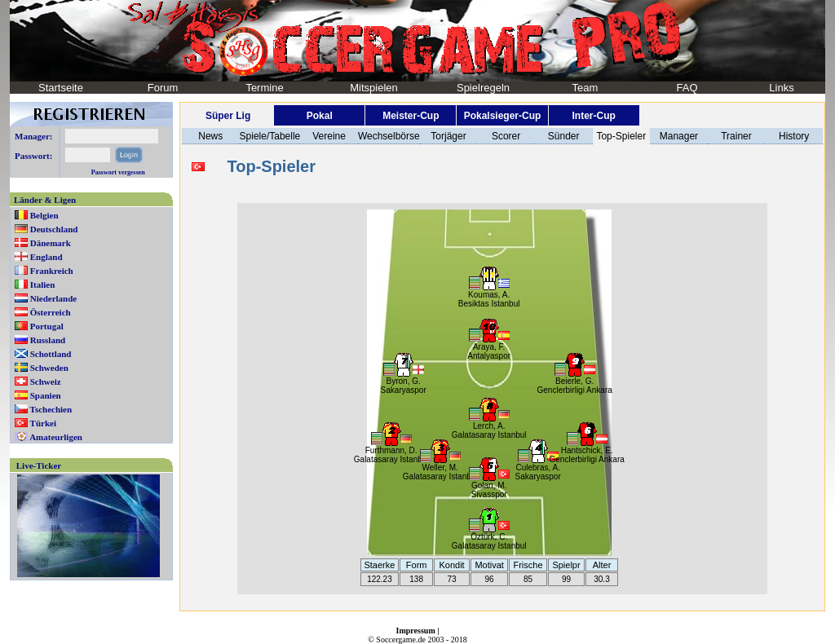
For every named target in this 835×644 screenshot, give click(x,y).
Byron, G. (404, 381)
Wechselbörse (389, 136)
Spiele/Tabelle (270, 136)
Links (781, 88)
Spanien (46, 395)
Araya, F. (489, 347)
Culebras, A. (537, 468)
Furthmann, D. (391, 450)
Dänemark (51, 243)
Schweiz (46, 382)
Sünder (564, 136)
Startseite (61, 88)
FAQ (687, 88)
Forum (163, 88)
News (210, 136)
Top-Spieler (621, 136)
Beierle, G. (574, 381)
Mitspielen (374, 88)
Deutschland (54, 229)
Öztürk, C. (489, 537)
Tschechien (51, 409)
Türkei (43, 423)
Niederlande (53, 298)
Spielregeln (483, 88)
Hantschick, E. (587, 450)
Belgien (44, 215)
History (794, 136)
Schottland (51, 354)
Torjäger (448, 136)
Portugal (47, 326)
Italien (43, 285)
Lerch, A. (489, 426)
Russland (48, 340)
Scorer (506, 136)
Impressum (416, 631)
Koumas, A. (489, 295)
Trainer (736, 136)
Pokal (320, 116)
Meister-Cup (411, 116)
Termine (264, 88)
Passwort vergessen (118, 172)
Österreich (51, 312)
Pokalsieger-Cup (503, 116)
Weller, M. (440, 468)
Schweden (49, 368)
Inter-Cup (593, 116)
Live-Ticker (39, 465)
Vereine (329, 136)
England (46, 257)
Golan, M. (489, 485)
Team (585, 88)
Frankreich (52, 271)
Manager (679, 136)
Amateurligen (56, 437)
